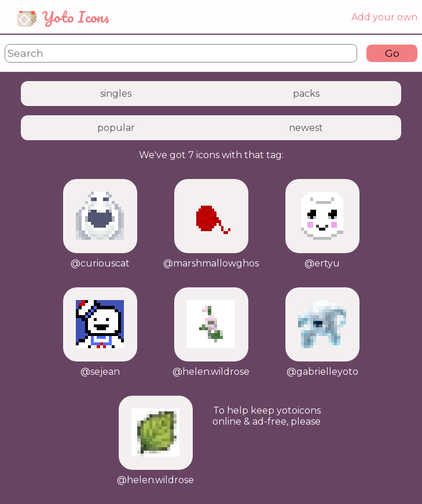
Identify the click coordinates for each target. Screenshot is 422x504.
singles (116, 94)
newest (306, 128)
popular (116, 128)
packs (306, 94)
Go (392, 53)
